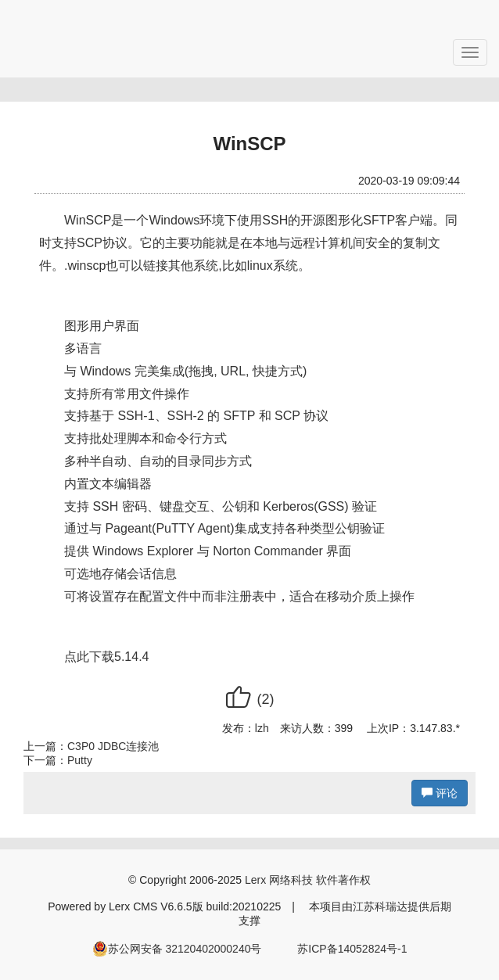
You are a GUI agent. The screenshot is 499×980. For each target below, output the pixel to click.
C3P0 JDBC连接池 (113, 746)
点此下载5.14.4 (106, 657)
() (249, 699)
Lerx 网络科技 (279, 880)
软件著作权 (343, 880)
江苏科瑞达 (380, 906)
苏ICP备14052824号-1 (352, 949)
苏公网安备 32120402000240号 (177, 949)
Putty (80, 760)
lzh (262, 728)
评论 (440, 793)
